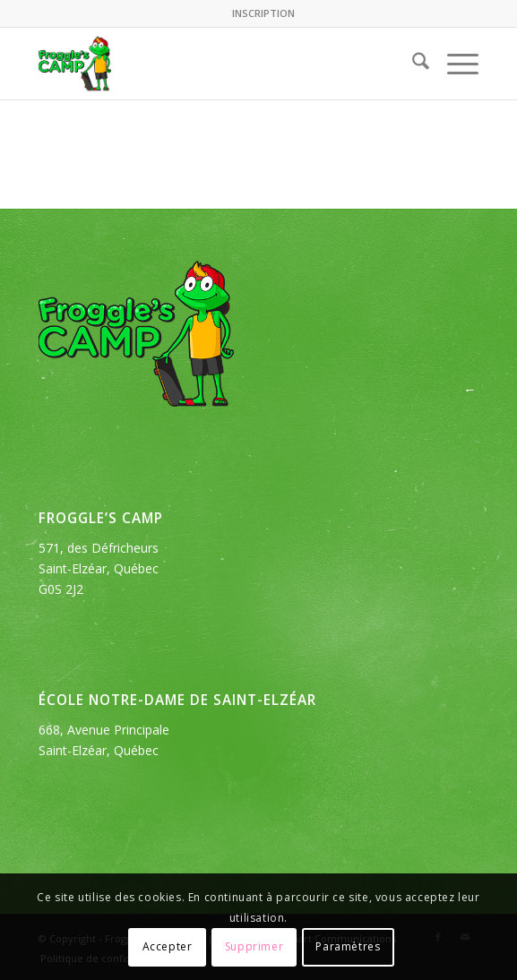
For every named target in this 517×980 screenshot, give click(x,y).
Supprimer (254, 946)
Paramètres (348, 946)
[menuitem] (263, 13)
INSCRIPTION (263, 13)
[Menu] (454, 64)
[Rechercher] (412, 64)
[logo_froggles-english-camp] (214, 64)
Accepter (168, 946)
